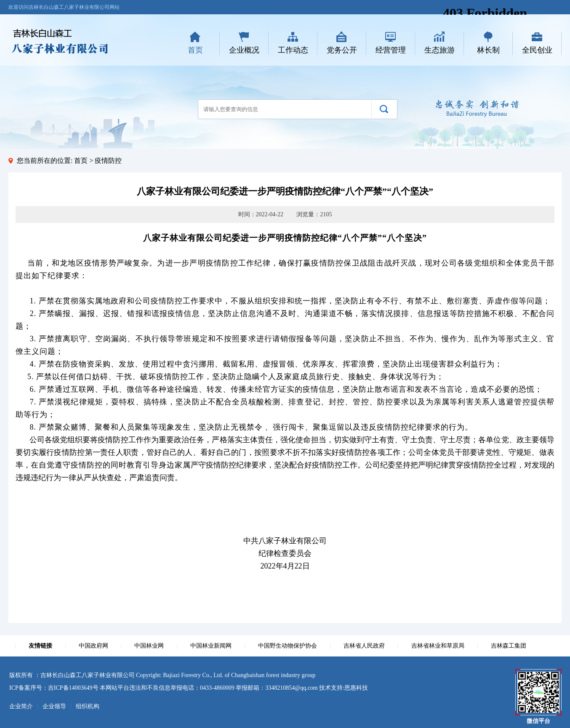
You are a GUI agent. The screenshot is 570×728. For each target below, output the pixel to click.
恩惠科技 (356, 688)
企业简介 (21, 706)
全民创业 (537, 50)
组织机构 (88, 706)
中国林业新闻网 (211, 646)
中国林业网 (149, 646)
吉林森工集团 (509, 646)
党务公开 (342, 50)
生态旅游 (439, 50)
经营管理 (391, 50)
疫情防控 (108, 161)
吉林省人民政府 (364, 646)
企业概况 (244, 50)
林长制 (488, 50)
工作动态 (293, 50)
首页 (195, 50)
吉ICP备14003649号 (73, 688)
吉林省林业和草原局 (438, 646)
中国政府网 (93, 646)
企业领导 (54, 706)
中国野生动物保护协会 (288, 646)
